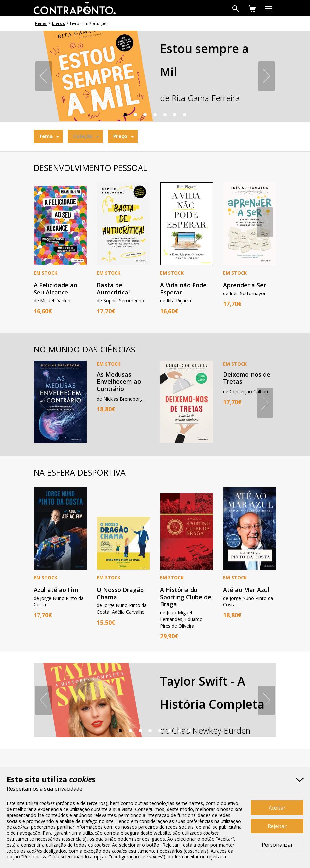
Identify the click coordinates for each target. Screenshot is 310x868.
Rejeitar (277, 826)
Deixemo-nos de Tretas (247, 378)
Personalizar (277, 845)
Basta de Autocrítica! (113, 289)
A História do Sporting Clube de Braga (186, 597)
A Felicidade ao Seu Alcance (55, 289)
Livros (58, 24)
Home (41, 24)
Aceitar (277, 808)
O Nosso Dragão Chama (120, 593)
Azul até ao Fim (56, 590)
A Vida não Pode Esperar (183, 289)
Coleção (83, 136)
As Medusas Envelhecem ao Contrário (119, 381)
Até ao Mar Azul (246, 590)
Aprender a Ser (245, 285)
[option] (155, 80)
